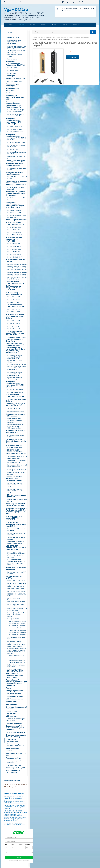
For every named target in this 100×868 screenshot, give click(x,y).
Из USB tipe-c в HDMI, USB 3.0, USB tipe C (17, 216)
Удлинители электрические (13, 740)
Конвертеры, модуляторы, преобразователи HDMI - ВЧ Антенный (16, 193)
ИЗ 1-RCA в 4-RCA (14, 309)
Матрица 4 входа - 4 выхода (17, 275)
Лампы (9, 688)
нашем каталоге (39, 2)
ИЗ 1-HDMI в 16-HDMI (15, 235)
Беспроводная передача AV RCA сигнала (15, 431)
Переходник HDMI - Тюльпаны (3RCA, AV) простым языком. (14, 798)
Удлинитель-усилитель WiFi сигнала (17, 573)
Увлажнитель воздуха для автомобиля (16, 51)
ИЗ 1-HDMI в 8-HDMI (14, 232)
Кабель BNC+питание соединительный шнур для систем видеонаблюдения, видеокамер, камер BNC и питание (17, 650)
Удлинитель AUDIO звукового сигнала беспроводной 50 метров (16, 410)
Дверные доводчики (14, 723)
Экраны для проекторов (15, 78)
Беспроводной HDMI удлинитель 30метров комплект (15, 420)
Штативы (10, 751)
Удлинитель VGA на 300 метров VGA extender (16, 543)
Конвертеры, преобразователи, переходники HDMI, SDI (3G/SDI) (15, 384)
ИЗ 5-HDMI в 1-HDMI (14, 252)
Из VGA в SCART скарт (15, 132)
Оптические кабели (14, 641)
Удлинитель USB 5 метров (17, 623)
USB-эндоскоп (11, 716)
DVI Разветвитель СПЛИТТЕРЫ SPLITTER (15, 282)
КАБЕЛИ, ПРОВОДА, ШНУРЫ (14, 577)
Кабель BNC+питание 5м (17, 656)
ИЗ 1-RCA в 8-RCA (14, 312)
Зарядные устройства (15, 691)
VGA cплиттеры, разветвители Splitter (14, 293)
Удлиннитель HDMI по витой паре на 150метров (17, 466)
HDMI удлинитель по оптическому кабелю (14, 446)
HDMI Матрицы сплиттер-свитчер (16, 260)
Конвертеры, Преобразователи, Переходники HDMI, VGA (15, 63)
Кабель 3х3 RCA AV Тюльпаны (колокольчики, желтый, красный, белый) (16, 600)
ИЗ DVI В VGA (12, 73)
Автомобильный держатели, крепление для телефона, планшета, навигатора (16, 683)
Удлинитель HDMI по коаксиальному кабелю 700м (15, 491)
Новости (32, 25)
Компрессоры (12, 59)
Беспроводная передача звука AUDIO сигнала (15, 405)
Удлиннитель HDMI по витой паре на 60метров (17, 457)
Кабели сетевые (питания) (16, 644)
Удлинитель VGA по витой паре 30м (16, 530)
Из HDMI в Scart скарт (15, 127)
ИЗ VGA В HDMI (13, 70)
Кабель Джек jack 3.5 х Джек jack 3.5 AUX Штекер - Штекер (17, 614)
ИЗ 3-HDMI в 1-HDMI (14, 246)
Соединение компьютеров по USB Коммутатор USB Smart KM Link (16, 339)
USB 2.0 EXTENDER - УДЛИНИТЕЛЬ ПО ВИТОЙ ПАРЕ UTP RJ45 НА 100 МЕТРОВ (16, 555)
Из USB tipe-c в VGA (14, 210)
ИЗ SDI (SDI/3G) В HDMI (16, 389)
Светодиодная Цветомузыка (12, 712)
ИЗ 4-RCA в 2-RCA (14, 326)
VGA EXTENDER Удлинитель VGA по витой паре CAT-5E (16, 524)
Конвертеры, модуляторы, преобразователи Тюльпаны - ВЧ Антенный (16, 183)
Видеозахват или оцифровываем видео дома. (15, 802)
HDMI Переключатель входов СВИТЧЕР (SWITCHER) (14, 239)
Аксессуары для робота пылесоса (15, 762)
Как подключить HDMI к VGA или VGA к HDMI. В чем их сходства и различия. (15, 807)
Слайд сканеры (12, 93)
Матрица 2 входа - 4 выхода (17, 267)
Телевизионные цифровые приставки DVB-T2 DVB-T (14, 675)
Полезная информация (14, 793)
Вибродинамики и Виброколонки (13, 771)
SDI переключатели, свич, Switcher (16, 400)
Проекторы (10, 76)
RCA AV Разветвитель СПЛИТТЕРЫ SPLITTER (15, 306)
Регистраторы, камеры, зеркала (15, 55)
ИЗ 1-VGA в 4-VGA (14, 299)
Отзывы (76, 25)
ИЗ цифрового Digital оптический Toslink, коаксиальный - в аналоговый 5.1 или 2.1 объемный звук (15, 376)
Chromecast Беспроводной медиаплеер (16, 708)
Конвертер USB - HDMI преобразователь (15, 164)
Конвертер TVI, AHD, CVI (15, 768)
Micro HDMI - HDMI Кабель (16, 591)
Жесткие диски (12, 702)
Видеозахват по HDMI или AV (16, 157)
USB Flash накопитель (15, 699)
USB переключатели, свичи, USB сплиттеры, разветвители (15, 333)
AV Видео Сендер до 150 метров (16, 436)
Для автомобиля (12, 37)
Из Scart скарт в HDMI (15, 129)
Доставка (43, 25)
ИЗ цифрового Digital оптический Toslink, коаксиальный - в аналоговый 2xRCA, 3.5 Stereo (15, 359)
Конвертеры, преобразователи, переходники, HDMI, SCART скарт (14, 121)
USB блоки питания (14, 693)
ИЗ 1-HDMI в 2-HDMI (14, 227)
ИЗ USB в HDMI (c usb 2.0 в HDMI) (17, 169)
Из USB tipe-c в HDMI (15, 213)
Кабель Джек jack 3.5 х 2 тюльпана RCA (16, 605)
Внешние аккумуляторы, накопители (15, 720)
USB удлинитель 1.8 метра (17, 621)
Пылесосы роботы (13, 758)
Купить (73, 57)
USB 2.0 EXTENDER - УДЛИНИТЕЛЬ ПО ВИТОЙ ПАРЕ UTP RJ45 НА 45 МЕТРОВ (16, 562)
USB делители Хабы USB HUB (16, 638)
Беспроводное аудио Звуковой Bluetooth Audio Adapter (16, 441)
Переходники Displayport (16, 161)
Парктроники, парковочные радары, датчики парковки (17, 47)
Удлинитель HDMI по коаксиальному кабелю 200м (15, 485)
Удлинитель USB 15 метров (17, 628)
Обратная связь (67, 11)
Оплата (54, 25)
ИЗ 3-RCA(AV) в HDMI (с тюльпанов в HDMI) (16, 115)
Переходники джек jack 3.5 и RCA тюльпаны (17, 609)
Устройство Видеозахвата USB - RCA (16, 153)
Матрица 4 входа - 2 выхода (17, 269)
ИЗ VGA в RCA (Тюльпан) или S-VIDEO (16, 146)
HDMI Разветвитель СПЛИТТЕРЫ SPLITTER (15, 223)
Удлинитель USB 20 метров (17, 630)
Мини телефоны (12, 748)
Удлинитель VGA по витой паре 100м (16, 538)
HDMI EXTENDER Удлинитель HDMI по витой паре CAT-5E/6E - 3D (16, 452)
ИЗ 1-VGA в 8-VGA (14, 302)
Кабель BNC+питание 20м (17, 660)
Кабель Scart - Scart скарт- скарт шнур (16, 666)
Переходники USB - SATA (16, 732)
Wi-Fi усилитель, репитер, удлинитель (16, 568)
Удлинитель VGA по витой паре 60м (16, 534)
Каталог (21, 25)
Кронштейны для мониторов (13, 89)
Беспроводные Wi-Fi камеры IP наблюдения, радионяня (15, 728)
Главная (11, 25)
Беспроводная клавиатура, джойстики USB (15, 97)
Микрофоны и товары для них (16, 754)
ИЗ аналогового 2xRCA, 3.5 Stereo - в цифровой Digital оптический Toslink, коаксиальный (17, 367)
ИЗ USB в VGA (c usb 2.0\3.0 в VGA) (17, 178)
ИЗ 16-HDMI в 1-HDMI (15, 257)
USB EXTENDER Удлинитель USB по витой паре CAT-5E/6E (16, 548)
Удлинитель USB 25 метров (17, 632)
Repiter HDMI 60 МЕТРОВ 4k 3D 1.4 (17, 500)
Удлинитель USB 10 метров (17, 626)
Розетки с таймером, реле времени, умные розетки (16, 745)
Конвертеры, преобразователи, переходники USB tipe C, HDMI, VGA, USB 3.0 (15, 205)
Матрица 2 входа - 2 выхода (17, 264)
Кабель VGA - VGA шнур (16, 586)
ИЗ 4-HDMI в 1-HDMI (14, 249)
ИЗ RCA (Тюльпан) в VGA (16, 142)
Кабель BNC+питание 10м (17, 658)
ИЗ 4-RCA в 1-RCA (14, 321)
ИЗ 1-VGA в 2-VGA (14, 297)
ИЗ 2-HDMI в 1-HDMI (14, 244)
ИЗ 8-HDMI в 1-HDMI (14, 254)
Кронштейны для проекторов (13, 85)
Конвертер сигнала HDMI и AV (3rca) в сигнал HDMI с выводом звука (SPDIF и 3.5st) (16, 511)
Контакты (65, 25)
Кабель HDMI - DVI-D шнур (17, 583)
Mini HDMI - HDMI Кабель (16, 589)
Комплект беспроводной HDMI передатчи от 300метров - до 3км (16, 426)
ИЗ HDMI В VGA (13, 68)
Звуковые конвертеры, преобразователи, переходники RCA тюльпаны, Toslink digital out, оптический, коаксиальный (16, 348)
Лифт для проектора (14, 81)
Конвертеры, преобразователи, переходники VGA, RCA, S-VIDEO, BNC (16, 137)
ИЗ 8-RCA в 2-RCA (14, 329)
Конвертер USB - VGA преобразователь (14, 173)
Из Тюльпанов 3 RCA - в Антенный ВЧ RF (16, 188)
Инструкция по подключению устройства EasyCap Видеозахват (15, 824)
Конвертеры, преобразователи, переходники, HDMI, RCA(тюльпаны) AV (14, 105)
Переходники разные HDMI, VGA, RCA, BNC (14, 670)
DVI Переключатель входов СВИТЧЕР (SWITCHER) (14, 288)
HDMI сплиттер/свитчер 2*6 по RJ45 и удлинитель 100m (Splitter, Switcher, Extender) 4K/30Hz (17, 472)
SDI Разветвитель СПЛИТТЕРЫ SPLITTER (15, 396)
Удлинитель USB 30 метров (17, 635)
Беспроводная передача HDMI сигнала (15, 415)
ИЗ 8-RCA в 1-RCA (14, 323)
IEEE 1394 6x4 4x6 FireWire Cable (17, 595)
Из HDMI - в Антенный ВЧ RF (16, 199)
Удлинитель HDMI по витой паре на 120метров (17, 461)
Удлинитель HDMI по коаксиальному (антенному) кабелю (14, 479)
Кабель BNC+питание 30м (17, 662)
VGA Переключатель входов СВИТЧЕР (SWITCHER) (14, 518)
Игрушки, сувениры (14, 765)
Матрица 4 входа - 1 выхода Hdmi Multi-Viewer (17, 278)
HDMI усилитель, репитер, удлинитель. (16, 496)
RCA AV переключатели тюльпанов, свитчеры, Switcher (15, 316)
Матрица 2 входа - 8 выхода (17, 272)
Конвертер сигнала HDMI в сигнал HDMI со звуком (16, 505)
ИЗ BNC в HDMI (13, 149)
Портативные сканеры (15, 696)
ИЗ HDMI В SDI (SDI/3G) (16, 392)
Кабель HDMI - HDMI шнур (16, 581)
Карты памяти (11, 704)
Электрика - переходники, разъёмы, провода (16, 736)
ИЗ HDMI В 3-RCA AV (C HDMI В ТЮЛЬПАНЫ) (16, 111)
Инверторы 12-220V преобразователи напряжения (14, 42)
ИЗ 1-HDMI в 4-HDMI (14, 230)
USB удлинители (13, 619)
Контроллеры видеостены (16, 220)
